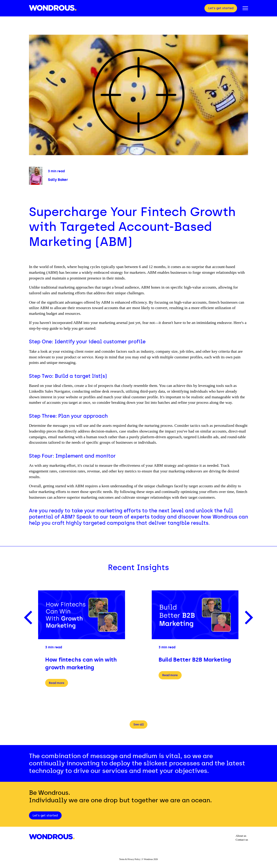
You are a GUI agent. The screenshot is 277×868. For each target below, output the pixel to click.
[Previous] (29, 618)
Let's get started (221, 8)
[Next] (248, 618)
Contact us (242, 840)
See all (139, 724)
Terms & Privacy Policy (130, 859)
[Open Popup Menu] (245, 8)
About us (241, 836)
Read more (57, 683)
